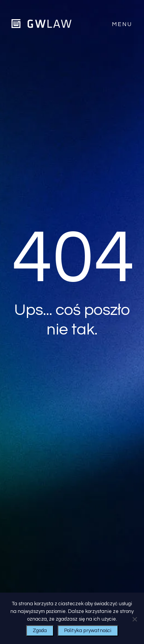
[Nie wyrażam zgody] (134, 619)
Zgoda (40, 631)
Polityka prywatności (88, 631)
